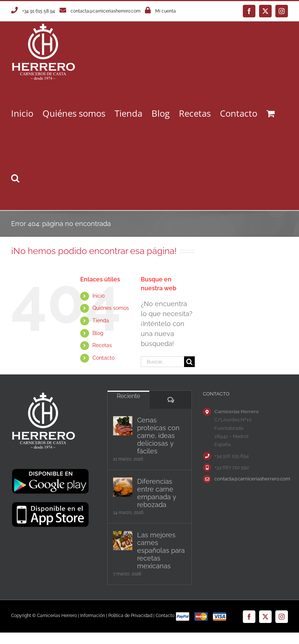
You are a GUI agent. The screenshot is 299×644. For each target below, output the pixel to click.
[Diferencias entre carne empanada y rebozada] (123, 487)
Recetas (102, 345)
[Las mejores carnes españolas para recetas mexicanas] (123, 541)
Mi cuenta (166, 11)
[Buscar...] (162, 362)
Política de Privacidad (130, 616)
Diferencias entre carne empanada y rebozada (157, 493)
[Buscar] (189, 362)
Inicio (98, 296)
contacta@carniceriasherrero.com (106, 11)
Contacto (103, 358)
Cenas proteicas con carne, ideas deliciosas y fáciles (158, 436)
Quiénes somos (111, 308)
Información (93, 616)
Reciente (128, 396)
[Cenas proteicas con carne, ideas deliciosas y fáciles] (123, 426)
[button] (15, 178)
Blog (98, 333)
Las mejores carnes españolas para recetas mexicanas (161, 550)
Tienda (101, 321)
